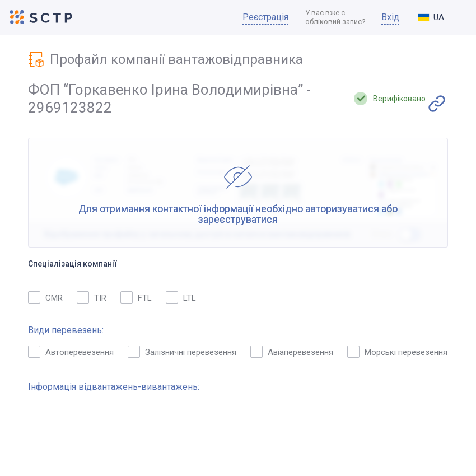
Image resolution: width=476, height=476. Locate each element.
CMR (45, 297)
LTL (181, 297)
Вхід (390, 17)
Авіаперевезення (292, 352)
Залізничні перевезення (182, 352)
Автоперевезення (71, 352)
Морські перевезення (397, 352)
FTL (136, 297)
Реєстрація (265, 17)
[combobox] (440, 17)
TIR (92, 297)
